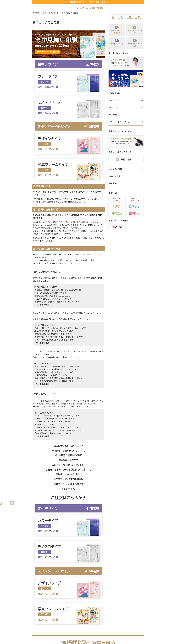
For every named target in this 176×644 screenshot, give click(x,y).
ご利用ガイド (54, 13)
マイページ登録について (126, 122)
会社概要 (126, 183)
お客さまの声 (126, 176)
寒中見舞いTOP (39, 13)
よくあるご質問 (126, 169)
